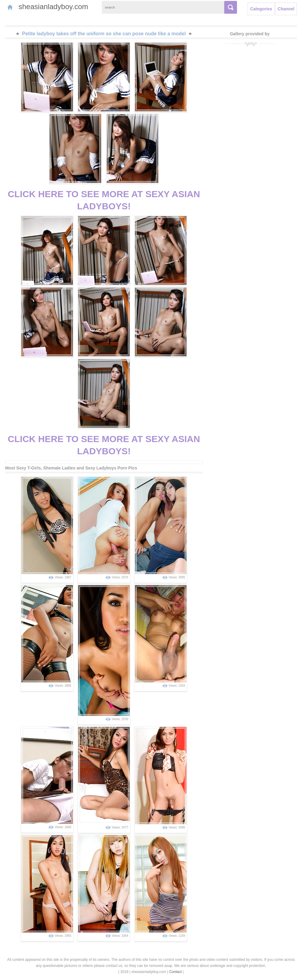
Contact (175, 972)
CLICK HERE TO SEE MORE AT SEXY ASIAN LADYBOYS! (104, 200)
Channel (286, 9)
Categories (261, 9)
